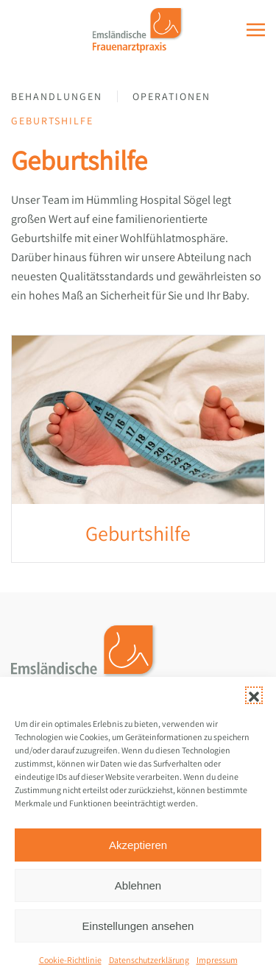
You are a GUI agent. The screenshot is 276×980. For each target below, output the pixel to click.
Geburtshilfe (52, 121)
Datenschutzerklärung (149, 960)
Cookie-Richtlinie (70, 960)
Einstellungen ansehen (138, 926)
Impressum (217, 960)
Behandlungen (57, 96)
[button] (254, 695)
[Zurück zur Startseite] (138, 29)
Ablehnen (138, 885)
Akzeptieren (138, 845)
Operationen (171, 96)
